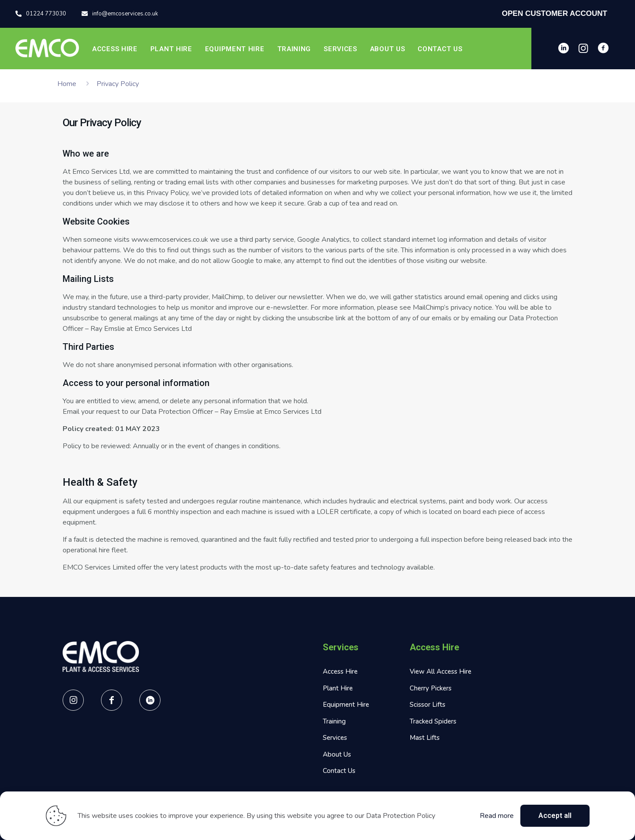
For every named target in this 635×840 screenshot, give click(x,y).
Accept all (555, 816)
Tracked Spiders (433, 721)
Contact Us (339, 771)
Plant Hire (338, 688)
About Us (337, 754)
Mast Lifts (425, 738)
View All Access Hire (441, 671)
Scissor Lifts (428, 705)
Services (335, 738)
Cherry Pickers (431, 688)
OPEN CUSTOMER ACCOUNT (555, 13)
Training (334, 721)
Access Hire (340, 671)
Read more (497, 816)
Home (67, 84)
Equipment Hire (346, 705)
